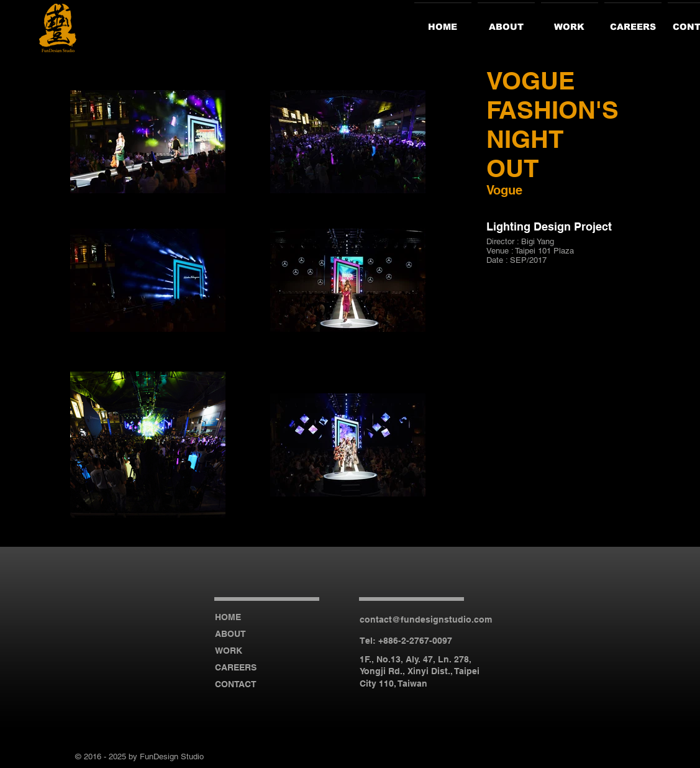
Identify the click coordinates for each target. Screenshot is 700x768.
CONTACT (236, 684)
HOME (228, 617)
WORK (229, 651)
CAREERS (236, 667)
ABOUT (230, 634)
